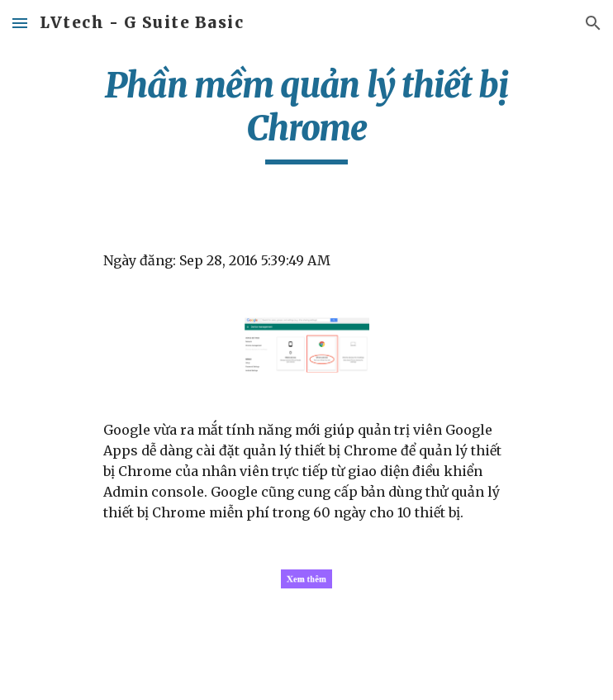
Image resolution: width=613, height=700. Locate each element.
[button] (20, 23)
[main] (306, 114)
